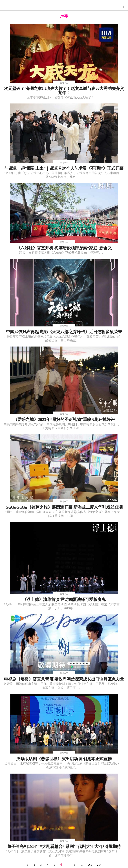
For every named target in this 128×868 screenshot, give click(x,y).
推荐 (64, 16)
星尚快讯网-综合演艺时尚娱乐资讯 (65, 7)
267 (99, 865)
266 (90, 865)
